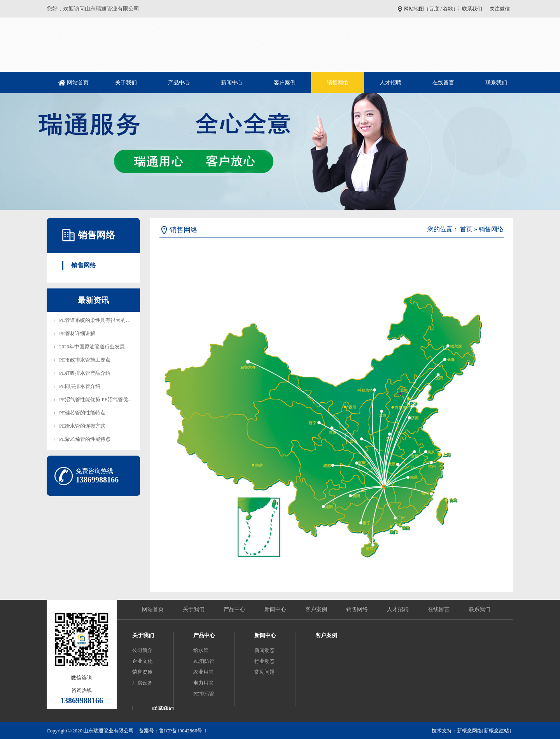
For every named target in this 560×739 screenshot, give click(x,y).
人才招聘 (390, 83)
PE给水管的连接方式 (82, 426)
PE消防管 (204, 661)
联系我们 (472, 9)
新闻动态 (264, 650)
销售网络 (338, 83)
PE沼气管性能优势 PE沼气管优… (96, 399)
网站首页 (78, 83)
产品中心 (179, 83)
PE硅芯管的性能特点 (82, 413)
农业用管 (203, 672)
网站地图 (414, 9)
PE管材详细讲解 (77, 333)
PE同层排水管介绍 (80, 386)
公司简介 (142, 650)
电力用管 (203, 683)
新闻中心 (232, 83)
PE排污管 (204, 694)
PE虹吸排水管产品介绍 (85, 373)
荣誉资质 (142, 672)
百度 (434, 9)
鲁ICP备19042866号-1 (183, 731)
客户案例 (285, 83)
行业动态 (264, 661)
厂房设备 (142, 683)
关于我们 (126, 83)
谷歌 (448, 9)
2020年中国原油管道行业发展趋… (97, 347)
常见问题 (264, 672)
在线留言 (443, 83)
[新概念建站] (497, 731)
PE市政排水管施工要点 (85, 360)
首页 (466, 229)
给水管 (201, 650)
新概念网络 (470, 731)
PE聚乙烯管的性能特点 (85, 439)
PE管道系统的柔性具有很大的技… (97, 320)
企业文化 (142, 661)
